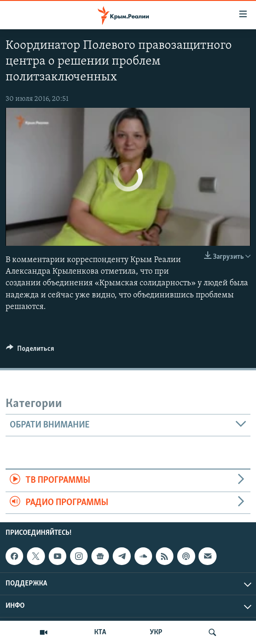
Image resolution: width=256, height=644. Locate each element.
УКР (156, 632)
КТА (100, 632)
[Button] (30, 351)
